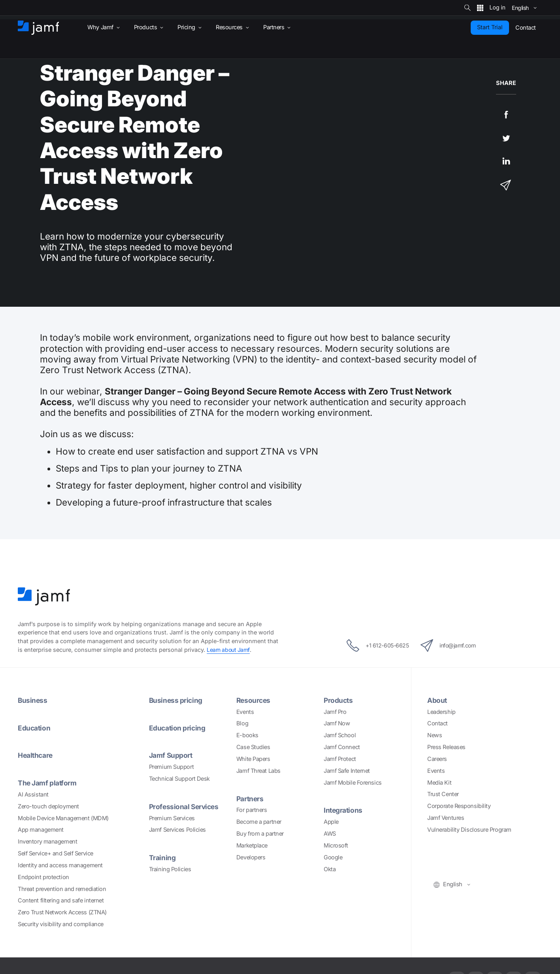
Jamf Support (172, 755)
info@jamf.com (452, 646)
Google (333, 857)
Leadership (441, 712)
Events (245, 712)
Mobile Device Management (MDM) (63, 818)
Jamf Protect (340, 759)
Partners (251, 798)
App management (41, 830)
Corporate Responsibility (459, 806)
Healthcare (37, 755)
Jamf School (340, 735)
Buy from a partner (260, 834)
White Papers (253, 759)
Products (339, 700)
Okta (330, 869)
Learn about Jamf (229, 650)
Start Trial (490, 27)
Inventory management (47, 842)
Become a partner (259, 822)
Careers (437, 759)
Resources (254, 700)
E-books (247, 735)
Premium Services (172, 818)
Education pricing (178, 728)
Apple (331, 822)
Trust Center (443, 794)
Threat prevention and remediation (62, 889)
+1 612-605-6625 (373, 646)
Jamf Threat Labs (258, 771)
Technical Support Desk (179, 779)
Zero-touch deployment (48, 806)
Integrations (344, 810)
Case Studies (253, 747)
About (437, 700)
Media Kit (439, 783)
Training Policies (170, 869)
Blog (242, 723)
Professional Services (185, 806)
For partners (252, 810)
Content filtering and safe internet (61, 900)
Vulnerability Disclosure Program (469, 830)
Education (35, 728)
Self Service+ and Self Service (56, 853)
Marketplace (252, 846)
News (435, 735)
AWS (330, 834)
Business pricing (176, 700)
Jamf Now (337, 723)
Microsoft (336, 846)
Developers (251, 857)
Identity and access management (60, 865)
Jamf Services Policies (177, 830)
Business (33, 700)
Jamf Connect (342, 747)
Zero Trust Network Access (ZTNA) (62, 912)
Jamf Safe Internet (347, 771)
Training (162, 857)
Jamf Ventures (446, 818)
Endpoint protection (43, 877)
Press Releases (446, 747)
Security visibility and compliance (61, 924)
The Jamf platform (48, 783)
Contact (437, 723)
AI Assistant (33, 795)
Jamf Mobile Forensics (353, 783)
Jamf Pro (335, 712)
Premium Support (171, 767)
